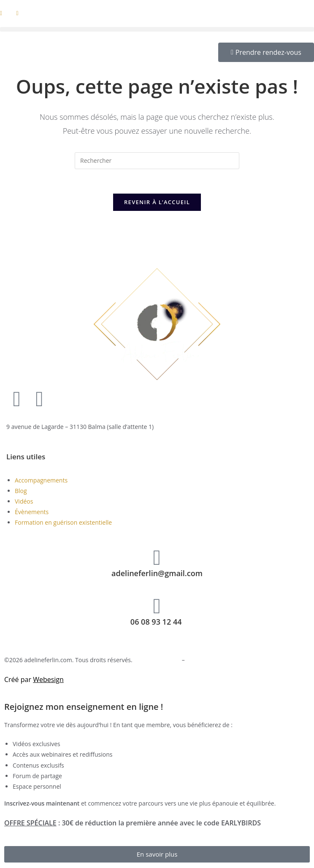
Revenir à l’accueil (157, 203)
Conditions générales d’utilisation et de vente (248, 661)
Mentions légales (157, 661)
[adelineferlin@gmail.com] (157, 558)
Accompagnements (41, 481)
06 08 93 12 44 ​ (157, 623)
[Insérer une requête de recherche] (157, 161)
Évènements (32, 513)
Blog (21, 492)
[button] (157, 29)
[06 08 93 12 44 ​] (157, 607)
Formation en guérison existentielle (63, 524)
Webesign (48, 681)
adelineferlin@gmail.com (157, 574)
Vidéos (24, 503)
